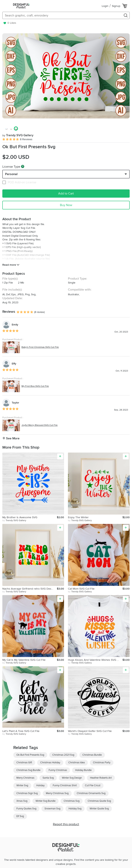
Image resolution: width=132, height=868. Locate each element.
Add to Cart (66, 194)
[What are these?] (23, 166)
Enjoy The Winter (78, 517)
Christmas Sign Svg (27, 793)
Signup (116, 6)
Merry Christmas (25, 778)
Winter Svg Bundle (45, 801)
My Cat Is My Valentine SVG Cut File (24, 660)
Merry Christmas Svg (57, 793)
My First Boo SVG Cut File (35, 386)
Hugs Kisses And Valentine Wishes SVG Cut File (95, 660)
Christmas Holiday (50, 763)
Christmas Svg (72, 801)
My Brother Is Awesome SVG (20, 517)
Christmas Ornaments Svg (91, 793)
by (14, 521)
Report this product (66, 824)
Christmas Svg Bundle (28, 770)
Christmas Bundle (92, 755)
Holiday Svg (75, 809)
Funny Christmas (58, 770)
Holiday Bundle (83, 770)
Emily (15, 325)
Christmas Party (102, 763)
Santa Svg (48, 778)
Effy (14, 364)
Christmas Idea (77, 763)
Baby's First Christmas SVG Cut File (40, 347)
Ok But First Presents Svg (30, 755)
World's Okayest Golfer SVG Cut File (90, 731)
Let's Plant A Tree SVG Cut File (21, 731)
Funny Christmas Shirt (65, 785)
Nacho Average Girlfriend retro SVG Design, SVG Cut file (30, 589)
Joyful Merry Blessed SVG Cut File (40, 425)
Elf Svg (20, 816)
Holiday (40, 785)
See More (11, 438)
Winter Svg (22, 785)
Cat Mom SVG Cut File (81, 589)
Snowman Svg (52, 809)
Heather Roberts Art (101, 778)
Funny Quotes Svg (26, 809)
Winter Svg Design (72, 778)
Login (105, 6)
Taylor (15, 403)
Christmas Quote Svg (99, 801)
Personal (11, 174)
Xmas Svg (22, 801)
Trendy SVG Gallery (18, 135)
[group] (66, 76)
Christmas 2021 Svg (63, 755)
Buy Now (66, 205)
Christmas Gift (24, 763)
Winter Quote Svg (99, 809)
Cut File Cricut (93, 785)
